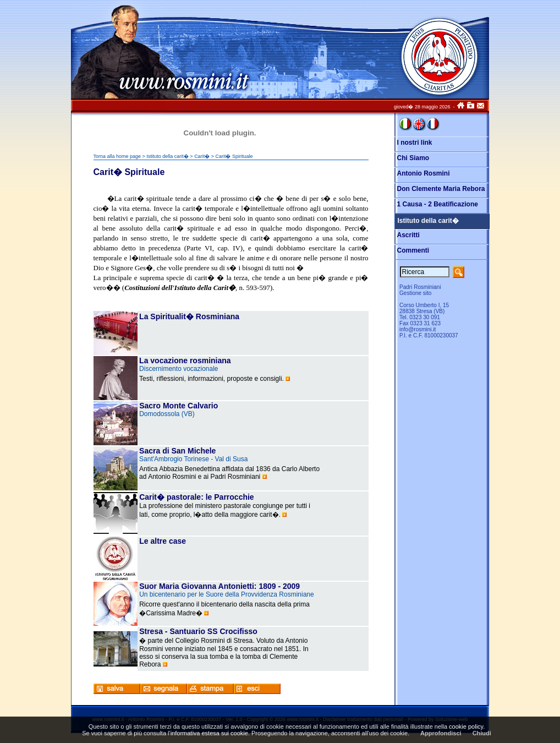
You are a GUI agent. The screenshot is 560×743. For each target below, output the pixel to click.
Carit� (202, 156)
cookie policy (466, 726)
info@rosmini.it (418, 329)
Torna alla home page (117, 156)
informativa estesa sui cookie (209, 733)
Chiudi (482, 733)
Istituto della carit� (168, 156)
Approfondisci (441, 733)
